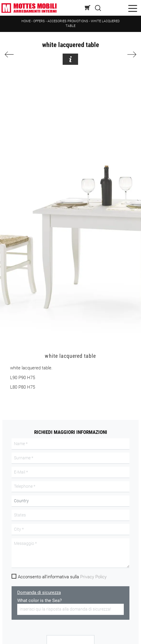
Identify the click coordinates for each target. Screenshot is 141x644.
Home (26, 21)
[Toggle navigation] (133, 8)
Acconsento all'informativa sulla (62, 577)
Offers (39, 21)
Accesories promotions (68, 21)
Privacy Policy (93, 577)
